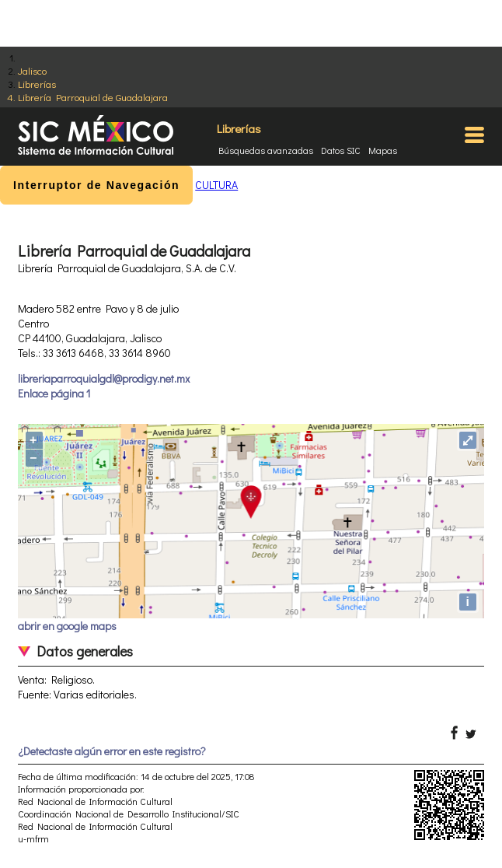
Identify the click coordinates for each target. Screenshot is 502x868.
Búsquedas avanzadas (266, 150)
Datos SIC (341, 150)
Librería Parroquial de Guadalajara (93, 97)
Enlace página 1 (54, 393)
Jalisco (32, 70)
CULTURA (216, 185)
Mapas (383, 150)
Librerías (37, 84)
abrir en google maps (67, 626)
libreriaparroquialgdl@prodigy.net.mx (104, 378)
